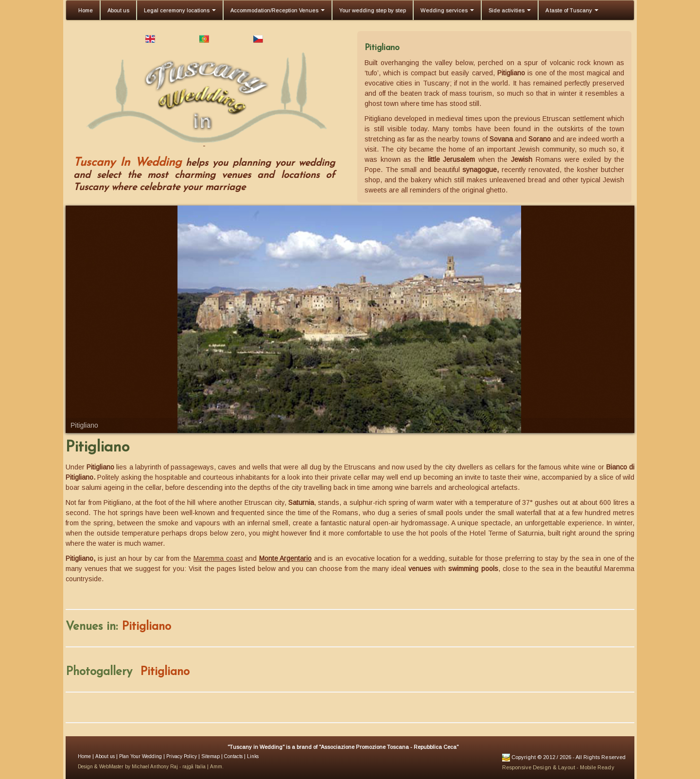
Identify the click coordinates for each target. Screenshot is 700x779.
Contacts (233, 756)
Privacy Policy (181, 756)
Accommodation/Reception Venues (278, 10)
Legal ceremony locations (180, 10)
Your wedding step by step (373, 10)
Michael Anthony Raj (155, 767)
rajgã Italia (194, 767)
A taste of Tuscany (572, 10)
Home (86, 10)
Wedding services (447, 10)
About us (118, 10)
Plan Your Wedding (140, 756)
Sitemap (210, 756)
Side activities (510, 10)
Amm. (216, 767)
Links (252, 756)
